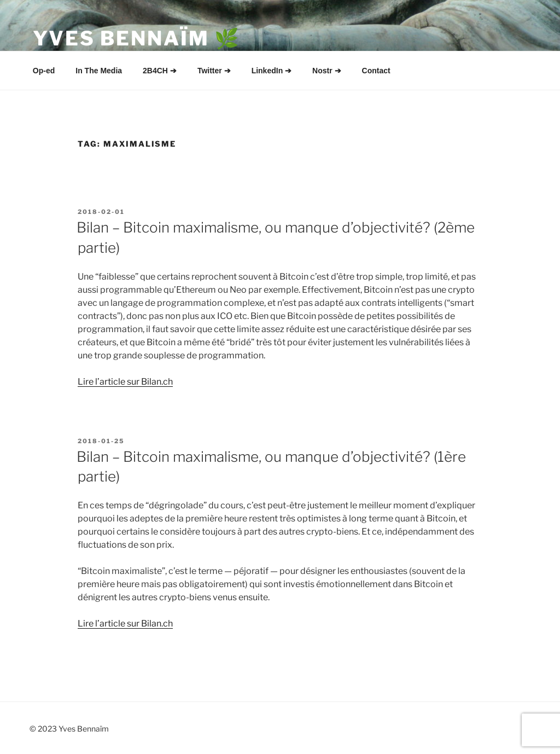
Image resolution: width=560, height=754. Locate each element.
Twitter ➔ (214, 71)
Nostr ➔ (326, 71)
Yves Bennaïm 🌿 (137, 38)
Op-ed (44, 71)
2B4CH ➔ (160, 71)
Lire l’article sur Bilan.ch (125, 382)
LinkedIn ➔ (272, 71)
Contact (376, 71)
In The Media (99, 71)
